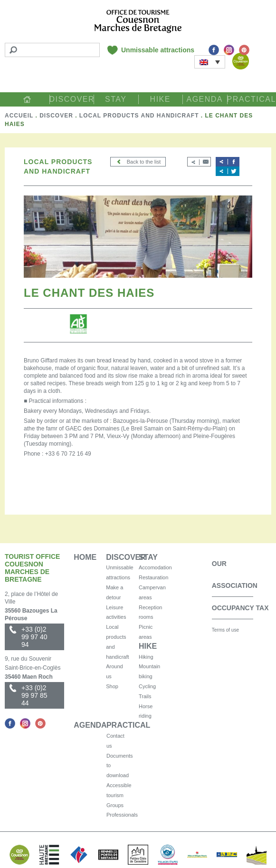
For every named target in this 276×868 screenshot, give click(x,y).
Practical (249, 99)
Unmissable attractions (158, 50)
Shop (112, 686)
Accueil (19, 116)
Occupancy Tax (240, 608)
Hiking (146, 657)
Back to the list (138, 162)
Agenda (205, 99)
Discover (72, 99)
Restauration (153, 577)
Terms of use (225, 630)
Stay (116, 99)
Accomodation (155, 567)
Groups (115, 805)
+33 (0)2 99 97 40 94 (34, 637)
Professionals (122, 815)
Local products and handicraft (139, 116)
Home (27, 99)
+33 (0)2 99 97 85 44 (34, 695)
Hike (160, 99)
